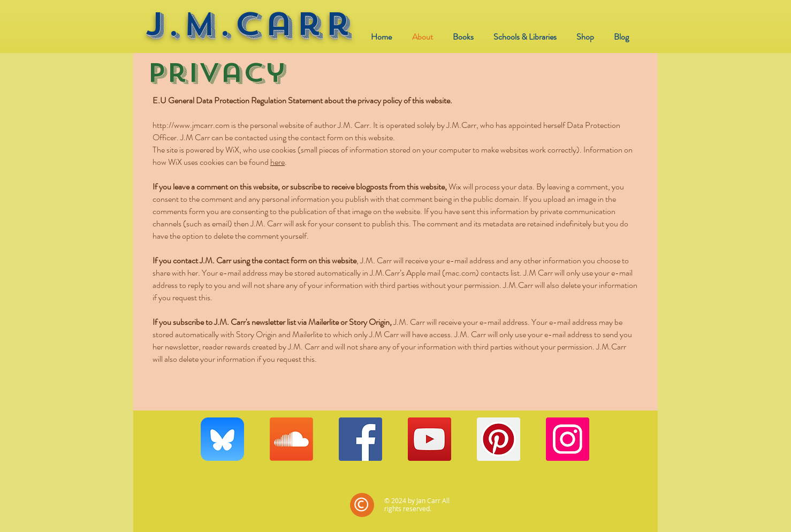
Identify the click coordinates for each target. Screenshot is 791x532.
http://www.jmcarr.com (191, 125)
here (277, 162)
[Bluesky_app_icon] (222, 439)
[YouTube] (429, 439)
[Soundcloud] (291, 439)
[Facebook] (360, 439)
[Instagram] (568, 439)
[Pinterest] (499, 439)
